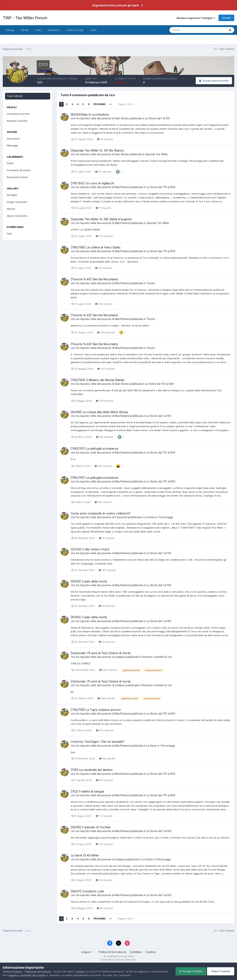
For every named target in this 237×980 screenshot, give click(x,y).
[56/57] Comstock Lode (87, 891)
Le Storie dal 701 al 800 (161, 187)
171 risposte (104, 816)
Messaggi (12, 145)
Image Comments (17, 202)
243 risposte (104, 304)
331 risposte (104, 844)
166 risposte (105, 437)
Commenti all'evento (19, 170)
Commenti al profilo (18, 114)
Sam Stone (122, 118)
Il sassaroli (121, 517)
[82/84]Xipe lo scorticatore (90, 114)
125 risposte (107, 570)
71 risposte (104, 208)
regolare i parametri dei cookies (27, 975)
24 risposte (104, 880)
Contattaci (136, 952)
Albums (11, 209)
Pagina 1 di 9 (126, 104)
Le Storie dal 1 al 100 (158, 118)
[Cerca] (186, 30)
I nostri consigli (75, 30)
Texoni (151, 283)
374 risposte (105, 401)
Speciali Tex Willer (157, 154)
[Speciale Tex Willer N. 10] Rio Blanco (97, 150)
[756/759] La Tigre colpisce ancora (96, 710)
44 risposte (103, 172)
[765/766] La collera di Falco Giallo (96, 247)
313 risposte (104, 268)
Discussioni (13, 139)
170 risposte (104, 236)
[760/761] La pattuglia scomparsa (94, 449)
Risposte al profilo (17, 121)
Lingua (87, 952)
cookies (80, 971)
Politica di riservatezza (112, 952)
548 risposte (108, 670)
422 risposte (105, 730)
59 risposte (105, 139)
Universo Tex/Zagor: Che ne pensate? (98, 742)
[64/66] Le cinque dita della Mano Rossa (99, 412)
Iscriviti (226, 18)
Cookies (151, 952)
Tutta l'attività (15, 96)
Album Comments (17, 216)
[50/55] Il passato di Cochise (91, 827)
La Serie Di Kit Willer (85, 855)
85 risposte (105, 908)
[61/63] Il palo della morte (89, 581)
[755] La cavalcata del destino (92, 770)
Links (38, 30)
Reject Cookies (221, 971)
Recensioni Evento (17, 177)
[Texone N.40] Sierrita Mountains (94, 279)
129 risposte (103, 466)
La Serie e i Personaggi (159, 517)
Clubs (93, 30)
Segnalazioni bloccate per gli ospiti (116, 5)
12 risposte (107, 538)
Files (9, 234)
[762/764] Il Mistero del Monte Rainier (98, 380)
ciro (73, 118)
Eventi (10, 163)
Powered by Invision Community (118, 960)
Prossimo (100, 104)
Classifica (54, 30)
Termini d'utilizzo (12, 971)
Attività (25, 30)
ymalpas (120, 657)
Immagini (12, 195)
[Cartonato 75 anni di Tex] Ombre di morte (101, 653)
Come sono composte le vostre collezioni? (101, 513)
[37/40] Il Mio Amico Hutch (90, 549)
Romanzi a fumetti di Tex (157, 657)
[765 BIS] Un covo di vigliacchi (92, 183)
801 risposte (104, 780)
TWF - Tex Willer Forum (25, 18)
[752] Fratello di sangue (87, 791)
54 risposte (107, 606)
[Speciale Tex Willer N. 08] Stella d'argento (101, 219)
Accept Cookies (191, 971)
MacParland (122, 187)
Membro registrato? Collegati (196, 18)
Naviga (10, 30)
